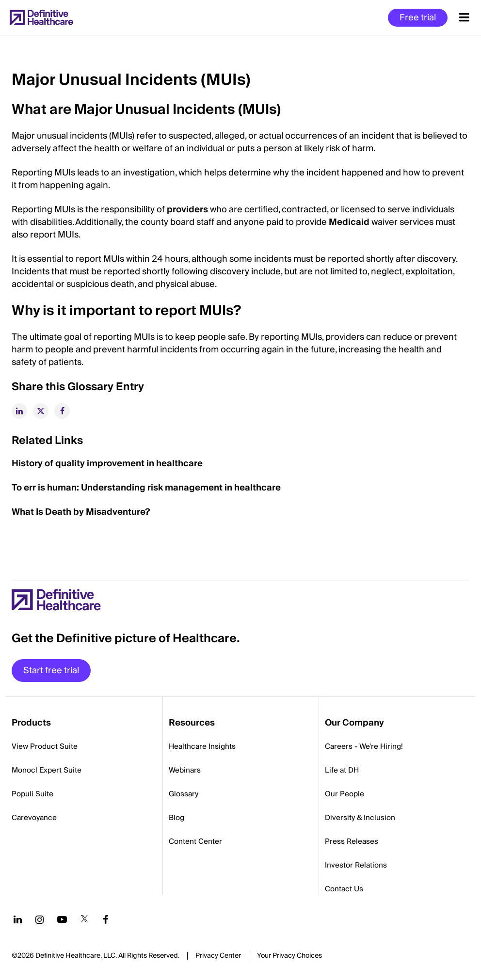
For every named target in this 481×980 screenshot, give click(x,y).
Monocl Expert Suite (47, 770)
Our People (345, 794)
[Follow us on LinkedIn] (18, 919)
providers (187, 210)
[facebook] (62, 411)
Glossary (184, 794)
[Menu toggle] (464, 17)
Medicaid (349, 222)
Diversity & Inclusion (360, 818)
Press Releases (352, 841)
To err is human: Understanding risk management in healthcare (146, 488)
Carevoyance (34, 818)
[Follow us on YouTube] (62, 919)
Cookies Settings (289, 956)
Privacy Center (218, 956)
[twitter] (41, 411)
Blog (176, 818)
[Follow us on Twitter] (84, 919)
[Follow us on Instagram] (40, 919)
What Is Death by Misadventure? (81, 512)
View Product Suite (45, 746)
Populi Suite (32, 794)
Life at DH (342, 770)
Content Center (195, 841)
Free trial (418, 18)
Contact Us (344, 889)
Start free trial (51, 671)
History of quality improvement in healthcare (107, 464)
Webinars (185, 770)
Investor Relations (356, 865)
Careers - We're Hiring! (364, 746)
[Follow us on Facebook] (106, 919)
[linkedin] (19, 411)
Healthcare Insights (202, 746)
